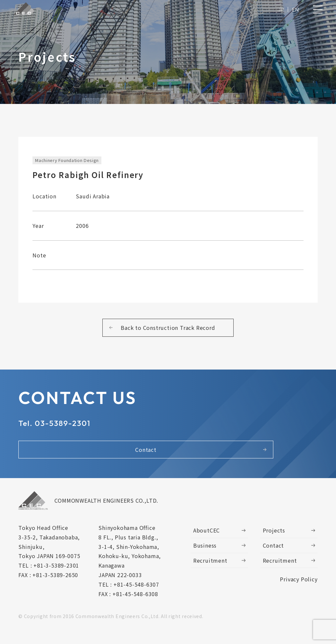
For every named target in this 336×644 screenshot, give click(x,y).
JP (280, 11)
